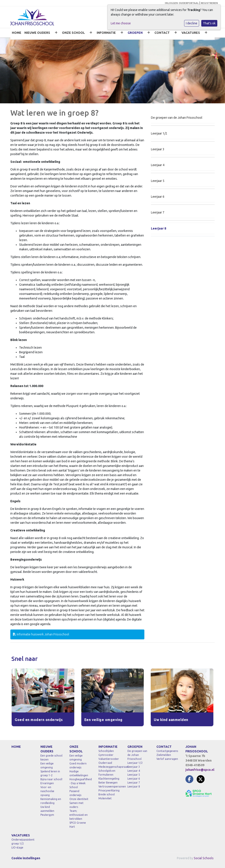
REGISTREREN (209, 3)
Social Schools (204, 858)
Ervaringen (47, 783)
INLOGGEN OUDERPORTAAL (182, 3)
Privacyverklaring (109, 790)
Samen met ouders (76, 805)
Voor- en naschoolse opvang (47, 791)
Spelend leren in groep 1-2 (50, 773)
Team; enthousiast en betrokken (79, 815)
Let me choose (121, 23)
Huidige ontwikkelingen (79, 773)
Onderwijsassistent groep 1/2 (23, 842)
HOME (17, 33)
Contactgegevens (167, 751)
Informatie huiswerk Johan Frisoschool (41, 634)
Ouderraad (105, 763)
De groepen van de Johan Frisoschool (177, 118)
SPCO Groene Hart (78, 825)
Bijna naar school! (51, 779)
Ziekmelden (164, 755)
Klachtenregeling (109, 779)
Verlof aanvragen (167, 759)
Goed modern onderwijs (78, 765)
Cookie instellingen (26, 858)
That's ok (209, 23)
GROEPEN (135, 33)
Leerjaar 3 (158, 149)
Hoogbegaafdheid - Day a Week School (81, 783)
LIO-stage (17, 847)
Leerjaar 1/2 (159, 133)
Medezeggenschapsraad (110, 767)
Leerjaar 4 (158, 165)
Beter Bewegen (108, 783)
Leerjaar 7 (158, 212)
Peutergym (47, 815)
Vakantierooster (109, 759)
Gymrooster (106, 755)
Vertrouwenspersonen (110, 786)
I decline (192, 23)
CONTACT (162, 33)
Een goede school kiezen (51, 758)
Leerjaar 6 (158, 197)
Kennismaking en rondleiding (51, 801)
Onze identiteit (79, 799)
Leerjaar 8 (159, 228)
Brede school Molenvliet (107, 796)
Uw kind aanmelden (47, 809)
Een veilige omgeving (47, 765)
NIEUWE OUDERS (37, 33)
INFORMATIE (106, 33)
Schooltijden (106, 751)
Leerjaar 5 (158, 181)
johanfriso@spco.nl (200, 770)
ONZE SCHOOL (73, 33)
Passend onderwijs (75, 793)
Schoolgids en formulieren (107, 773)
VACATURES (191, 33)
